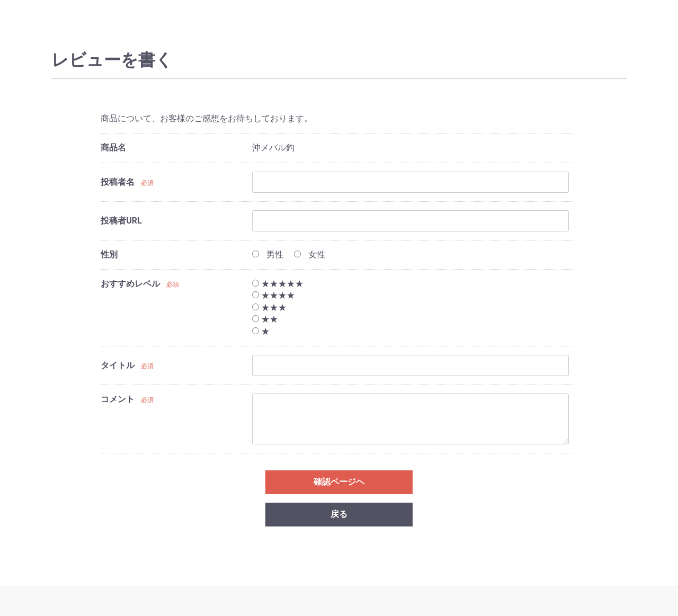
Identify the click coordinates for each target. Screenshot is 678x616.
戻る (339, 514)
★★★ (269, 307)
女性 (310, 255)
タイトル (118, 365)
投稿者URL (121, 221)
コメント (118, 399)
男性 (268, 255)
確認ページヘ (339, 482)
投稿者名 (118, 182)
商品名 (113, 148)
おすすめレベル (130, 284)
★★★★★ (278, 284)
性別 (109, 255)
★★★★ (274, 295)
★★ (265, 319)
